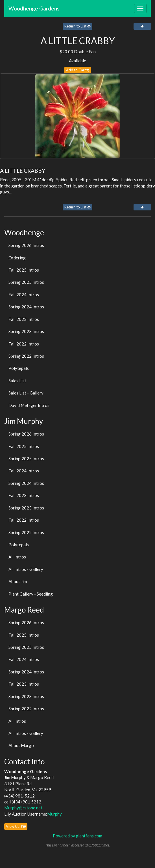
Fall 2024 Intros (24, 295)
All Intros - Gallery (26, 569)
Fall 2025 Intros (24, 270)
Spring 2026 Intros (26, 245)
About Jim (18, 581)
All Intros (17, 557)
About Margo (21, 745)
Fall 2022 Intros (24, 344)
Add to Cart (78, 70)
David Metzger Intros (29, 405)
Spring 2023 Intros (26, 331)
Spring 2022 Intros (26, 356)
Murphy (54, 814)
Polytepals (19, 368)
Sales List (17, 381)
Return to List (77, 26)
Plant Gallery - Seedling (31, 594)
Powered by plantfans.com (77, 836)
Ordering (17, 258)
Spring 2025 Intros (26, 282)
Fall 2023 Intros (24, 319)
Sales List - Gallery (26, 393)
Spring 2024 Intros (26, 307)
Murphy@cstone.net (23, 808)
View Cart (16, 826)
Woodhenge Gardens (34, 8)
